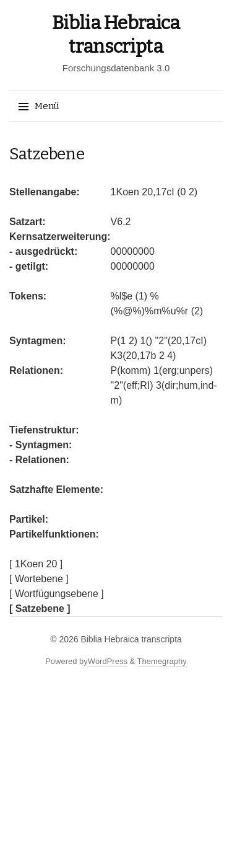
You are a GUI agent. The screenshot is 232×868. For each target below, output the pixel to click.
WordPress (108, 661)
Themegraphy (162, 661)
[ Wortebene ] (39, 579)
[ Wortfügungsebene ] (57, 594)
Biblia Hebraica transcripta (131, 639)
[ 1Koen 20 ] (36, 564)
